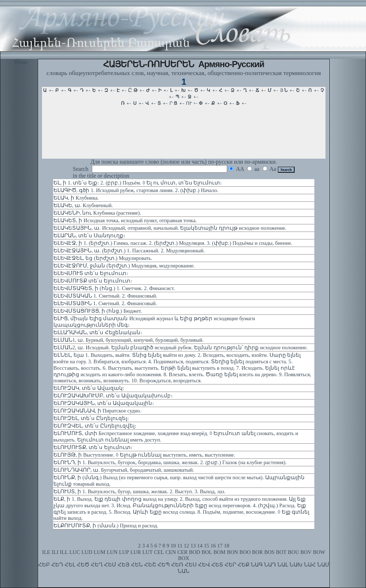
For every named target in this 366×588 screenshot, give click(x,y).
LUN (112, 552)
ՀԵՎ (204, 565)
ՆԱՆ (184, 571)
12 (186, 546)
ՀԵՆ (137, 565)
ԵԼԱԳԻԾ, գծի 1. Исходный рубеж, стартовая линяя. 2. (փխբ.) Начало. (136, 190)
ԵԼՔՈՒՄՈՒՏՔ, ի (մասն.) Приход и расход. (106, 526)
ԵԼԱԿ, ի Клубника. (76, 198)
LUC (75, 552)
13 (193, 546)
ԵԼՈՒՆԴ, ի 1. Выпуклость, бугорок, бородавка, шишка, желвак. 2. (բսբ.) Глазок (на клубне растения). (170, 462)
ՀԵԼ (70, 565)
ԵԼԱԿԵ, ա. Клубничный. (83, 205)
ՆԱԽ (296, 565)
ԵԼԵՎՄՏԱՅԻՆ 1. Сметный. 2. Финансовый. (105, 303)
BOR (257, 552)
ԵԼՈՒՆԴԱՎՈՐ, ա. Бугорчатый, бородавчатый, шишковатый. (124, 470)
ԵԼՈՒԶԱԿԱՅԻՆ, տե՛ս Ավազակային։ (104, 403)
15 (207, 546)
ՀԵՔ (243, 565)
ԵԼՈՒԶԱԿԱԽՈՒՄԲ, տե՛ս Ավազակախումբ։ (113, 396)
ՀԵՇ (150, 565)
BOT (281, 552)
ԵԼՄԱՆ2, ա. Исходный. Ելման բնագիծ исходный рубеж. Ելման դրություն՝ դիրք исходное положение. (181, 347)
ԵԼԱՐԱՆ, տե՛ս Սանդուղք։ (89, 235)
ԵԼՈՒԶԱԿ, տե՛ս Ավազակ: (89, 388)
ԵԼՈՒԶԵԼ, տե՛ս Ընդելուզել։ (91, 418)
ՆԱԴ (270, 565)
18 (227, 546)
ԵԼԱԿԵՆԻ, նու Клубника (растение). (97, 213)
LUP (124, 552)
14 (200, 546)
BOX (184, 558)
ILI (55, 552)
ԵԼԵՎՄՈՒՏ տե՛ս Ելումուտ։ (91, 273)
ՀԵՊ (164, 565)
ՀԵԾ (83, 565)
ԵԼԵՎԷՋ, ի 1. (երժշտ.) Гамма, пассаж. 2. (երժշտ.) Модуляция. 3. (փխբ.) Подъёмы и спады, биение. (173, 243)
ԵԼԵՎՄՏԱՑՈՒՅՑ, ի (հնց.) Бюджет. (98, 311)
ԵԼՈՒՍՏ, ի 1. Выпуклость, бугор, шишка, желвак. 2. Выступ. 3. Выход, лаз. (139, 491)
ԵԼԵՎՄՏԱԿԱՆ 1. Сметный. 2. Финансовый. (105, 296)
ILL (64, 552)
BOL (207, 552)
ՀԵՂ (97, 565)
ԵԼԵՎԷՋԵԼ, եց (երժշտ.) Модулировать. (103, 258)
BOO (245, 552)
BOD (195, 552)
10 (173, 546)
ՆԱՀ (310, 565)
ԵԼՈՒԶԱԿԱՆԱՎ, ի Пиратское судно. (97, 411)
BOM (219, 552)
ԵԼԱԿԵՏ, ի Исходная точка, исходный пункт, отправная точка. (125, 220)
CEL (159, 552)
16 (213, 546)
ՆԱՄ (323, 565)
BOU (293, 552)
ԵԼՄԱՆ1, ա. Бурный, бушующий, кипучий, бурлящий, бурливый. (129, 340)
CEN (171, 552)
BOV (306, 552)
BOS (269, 552)
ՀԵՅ (124, 565)
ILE (46, 552)
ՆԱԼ (283, 565)
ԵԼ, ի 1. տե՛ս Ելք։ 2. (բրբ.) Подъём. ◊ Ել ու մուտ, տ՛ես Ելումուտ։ (138, 183)
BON (232, 552)
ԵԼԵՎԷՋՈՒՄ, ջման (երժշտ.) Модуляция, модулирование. (124, 266)
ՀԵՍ (191, 565)
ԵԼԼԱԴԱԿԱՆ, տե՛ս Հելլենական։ (98, 332)
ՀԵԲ (44, 565)
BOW (319, 552)
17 (220, 546)
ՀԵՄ (110, 565)
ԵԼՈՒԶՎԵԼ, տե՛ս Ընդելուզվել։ (95, 426)
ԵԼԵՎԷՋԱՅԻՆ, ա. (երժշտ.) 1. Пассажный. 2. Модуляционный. (129, 251)
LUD (87, 552)
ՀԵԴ (57, 565)
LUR (135, 552)
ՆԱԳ (257, 565)
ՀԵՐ (230, 565)
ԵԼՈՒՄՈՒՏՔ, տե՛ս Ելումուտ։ (93, 447)
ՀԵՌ (177, 565)
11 (180, 546)
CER (182, 552)
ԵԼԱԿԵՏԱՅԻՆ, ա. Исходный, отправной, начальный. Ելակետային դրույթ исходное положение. (170, 228)
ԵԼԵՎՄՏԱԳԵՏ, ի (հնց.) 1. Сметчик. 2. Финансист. (114, 288)
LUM (100, 552)
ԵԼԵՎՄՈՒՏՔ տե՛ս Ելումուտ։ (93, 281)
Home (21, 62)
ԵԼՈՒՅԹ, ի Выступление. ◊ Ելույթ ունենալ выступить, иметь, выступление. (144, 455)
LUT (148, 552)
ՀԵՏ (217, 565)
